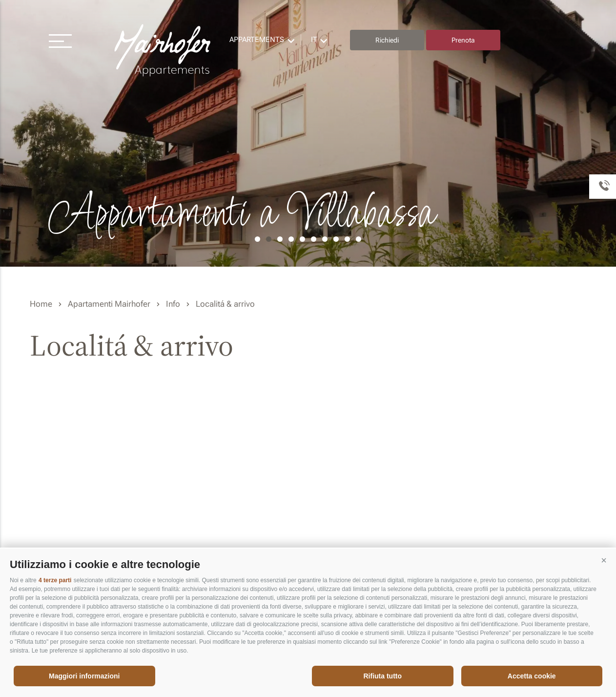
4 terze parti (55, 580)
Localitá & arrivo (225, 304)
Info (173, 304)
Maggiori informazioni (84, 676)
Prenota (463, 40)
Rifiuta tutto (382, 676)
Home (41, 304)
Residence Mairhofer (164, 51)
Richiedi (387, 40)
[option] (308, 133)
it (314, 40)
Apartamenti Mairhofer (109, 304)
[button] (604, 561)
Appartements (257, 40)
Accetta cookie (532, 676)
